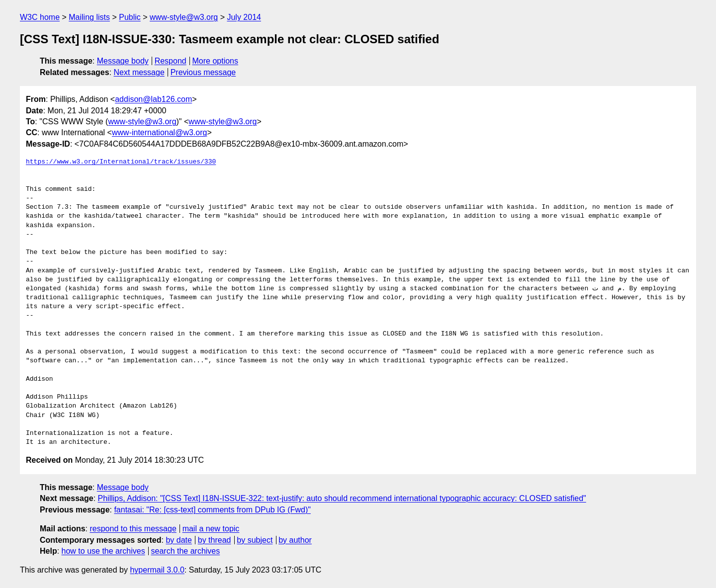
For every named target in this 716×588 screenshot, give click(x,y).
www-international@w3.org (159, 132)
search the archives (186, 551)
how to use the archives (103, 551)
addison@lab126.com (153, 99)
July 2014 (244, 17)
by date (179, 540)
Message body (123, 61)
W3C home (40, 17)
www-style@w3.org (184, 17)
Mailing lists (89, 17)
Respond (171, 61)
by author (295, 540)
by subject (255, 540)
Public (130, 17)
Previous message (203, 72)
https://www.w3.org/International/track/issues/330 (121, 162)
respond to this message (133, 529)
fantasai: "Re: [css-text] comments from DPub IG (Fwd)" (212, 510)
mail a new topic (211, 529)
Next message (139, 72)
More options (216, 61)
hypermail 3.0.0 (157, 570)
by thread (215, 540)
